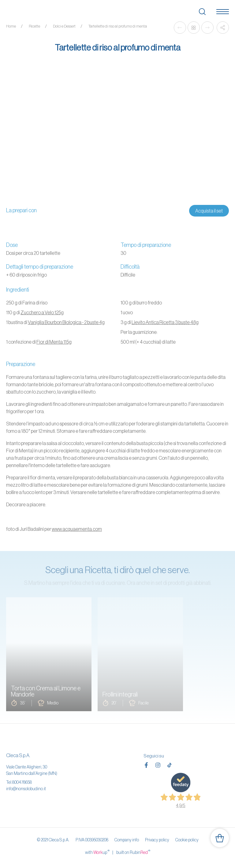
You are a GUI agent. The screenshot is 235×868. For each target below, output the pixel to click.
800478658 (22, 782)
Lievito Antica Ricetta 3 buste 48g (165, 322)
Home (11, 26)
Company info (127, 840)
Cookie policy (187, 840)
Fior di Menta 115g (54, 342)
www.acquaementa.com (77, 529)
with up (97, 852)
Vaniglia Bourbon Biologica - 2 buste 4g (66, 322)
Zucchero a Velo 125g (42, 312)
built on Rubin (133, 852)
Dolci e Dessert (64, 26)
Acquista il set (209, 211)
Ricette (34, 26)
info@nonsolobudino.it (26, 789)
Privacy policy (157, 840)
